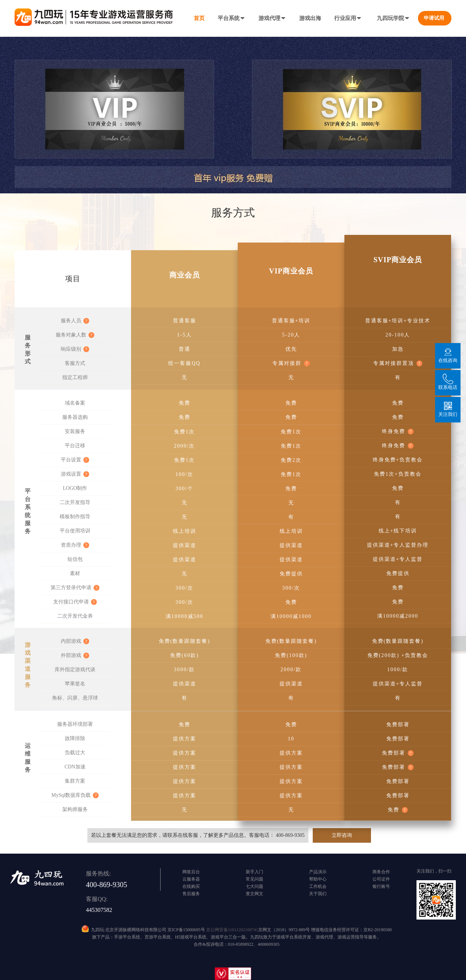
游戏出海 (310, 18)
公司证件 (381, 879)
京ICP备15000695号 (186, 930)
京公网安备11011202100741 (232, 930)
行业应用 (348, 18)
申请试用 (434, 18)
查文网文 (254, 894)
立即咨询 (342, 835)
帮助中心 (318, 879)
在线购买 (191, 886)
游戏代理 (272, 18)
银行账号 (381, 886)
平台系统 (232, 18)
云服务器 (191, 879)
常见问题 (254, 879)
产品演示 (318, 872)
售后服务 (191, 894)
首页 (199, 18)
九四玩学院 (393, 18)
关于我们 (318, 894)
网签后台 (191, 872)
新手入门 (254, 872)
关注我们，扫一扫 (434, 871)
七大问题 (254, 886)
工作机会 (318, 886)
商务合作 (381, 872)
